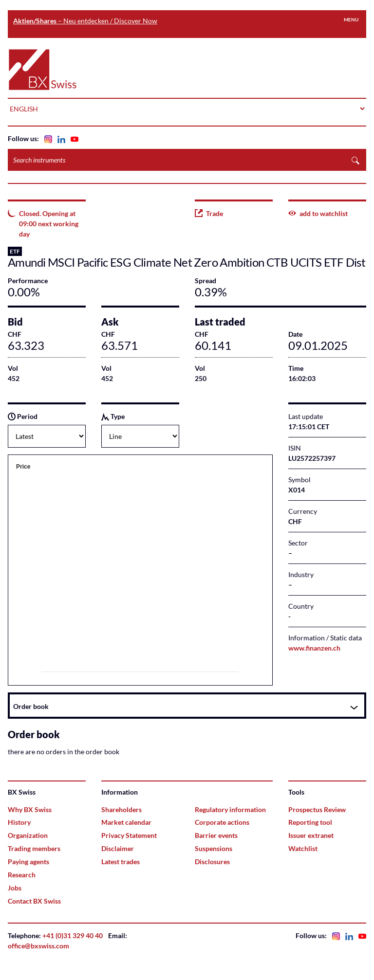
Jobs (15, 888)
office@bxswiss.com (38, 946)
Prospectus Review (317, 809)
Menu (351, 19)
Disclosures (212, 862)
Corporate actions (222, 822)
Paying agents (28, 862)
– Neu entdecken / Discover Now (85, 21)
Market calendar (126, 822)
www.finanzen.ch (314, 648)
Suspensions (214, 848)
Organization (28, 835)
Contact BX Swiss (34, 901)
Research (22, 875)
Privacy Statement (129, 835)
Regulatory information (230, 809)
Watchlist (303, 848)
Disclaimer (118, 848)
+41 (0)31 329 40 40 (73, 935)
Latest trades (121, 862)
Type (113, 416)
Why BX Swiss (30, 809)
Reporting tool (310, 822)
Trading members (34, 848)
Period (23, 416)
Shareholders (122, 809)
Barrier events (216, 835)
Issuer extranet (311, 835)
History (19, 822)
